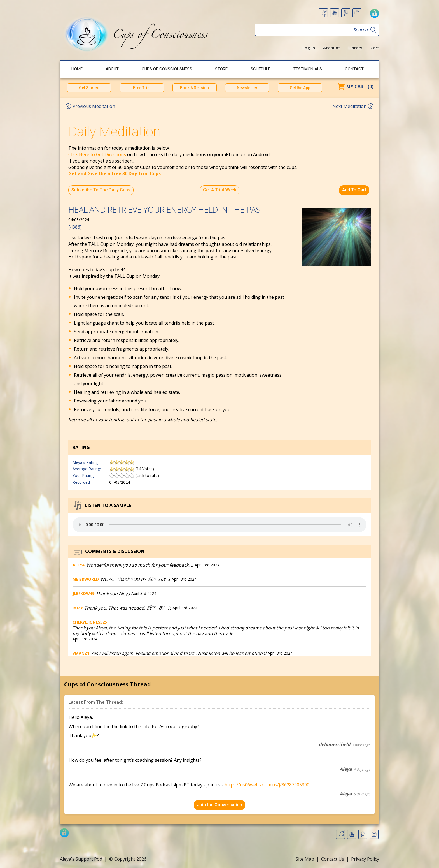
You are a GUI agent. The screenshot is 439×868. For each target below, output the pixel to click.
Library (355, 48)
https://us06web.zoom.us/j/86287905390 (267, 785)
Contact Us (333, 859)
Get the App (300, 88)
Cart (375, 48)
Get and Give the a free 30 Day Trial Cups (115, 173)
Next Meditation (349, 106)
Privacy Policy (365, 859)
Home (77, 69)
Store (221, 69)
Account (332, 48)
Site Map (305, 859)
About (112, 69)
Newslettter (247, 88)
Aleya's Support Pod (81, 859)
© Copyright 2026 (128, 859)
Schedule (261, 69)
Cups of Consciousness (167, 69)
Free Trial (142, 88)
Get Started (89, 88)
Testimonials (308, 69)
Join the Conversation (219, 805)
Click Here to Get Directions (97, 154)
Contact (354, 69)
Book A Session (194, 88)
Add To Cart (354, 190)
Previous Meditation (94, 106)
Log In (309, 48)
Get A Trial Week (220, 190)
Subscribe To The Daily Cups (101, 190)
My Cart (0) (360, 87)
